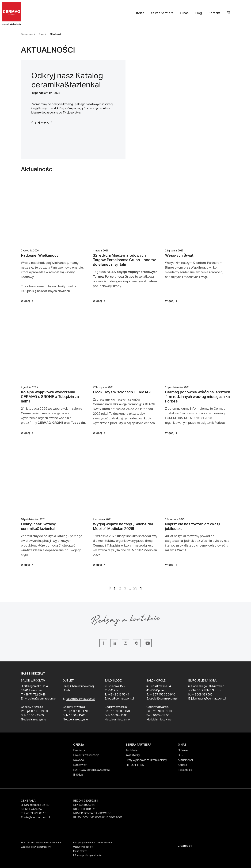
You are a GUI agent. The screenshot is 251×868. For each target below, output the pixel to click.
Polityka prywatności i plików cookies (93, 843)
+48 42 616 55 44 (118, 695)
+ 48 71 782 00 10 (35, 814)
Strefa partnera (162, 13)
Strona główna (27, 34)
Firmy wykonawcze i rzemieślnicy (146, 760)
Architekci (132, 750)
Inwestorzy (133, 755)
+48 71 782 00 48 (35, 695)
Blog (199, 13)
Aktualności (55, 34)
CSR (180, 755)
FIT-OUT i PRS (135, 765)
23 (135, 588)
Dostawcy (80, 765)
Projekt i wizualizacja (86, 755)
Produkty (79, 750)
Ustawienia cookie (83, 847)
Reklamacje (185, 770)
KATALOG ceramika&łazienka (92, 770)
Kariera (182, 765)
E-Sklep (78, 775)
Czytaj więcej (40, 123)
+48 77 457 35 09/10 (162, 695)
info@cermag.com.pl (37, 818)
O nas (184, 13)
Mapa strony (80, 851)
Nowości (79, 760)
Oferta (139, 13)
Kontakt (214, 13)
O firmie (183, 750)
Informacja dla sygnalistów (87, 855)
